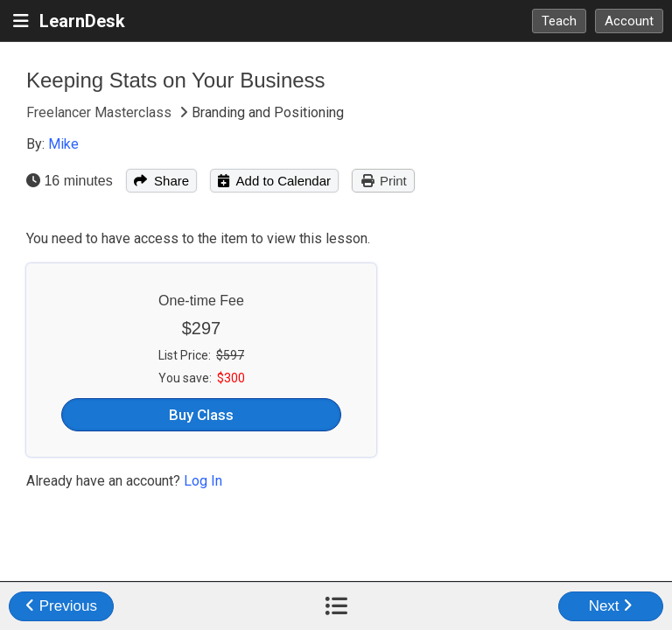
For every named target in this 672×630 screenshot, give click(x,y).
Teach (559, 21)
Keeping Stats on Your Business (176, 80)
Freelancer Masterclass (101, 112)
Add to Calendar (274, 181)
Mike (63, 144)
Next (611, 606)
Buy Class (201, 415)
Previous (61, 606)
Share (161, 181)
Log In (203, 481)
